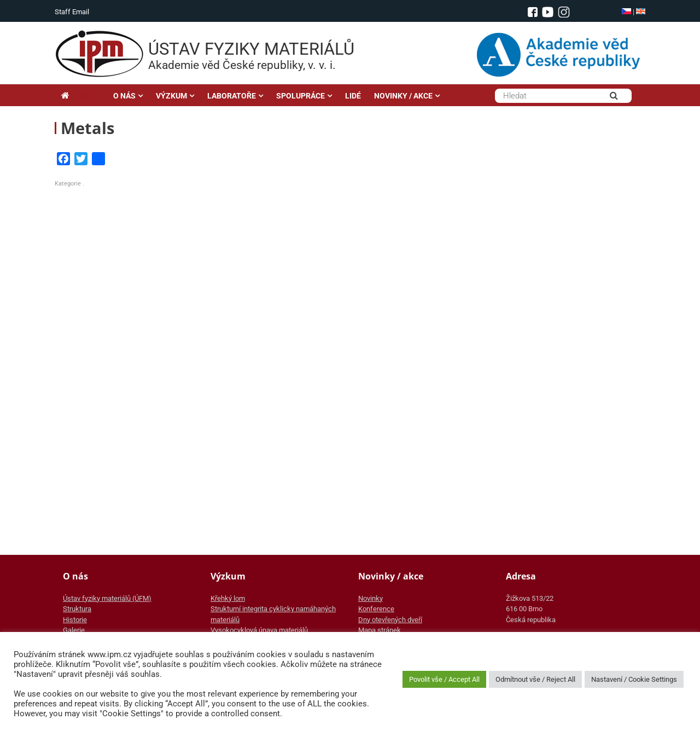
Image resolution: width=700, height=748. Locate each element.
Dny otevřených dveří (390, 620)
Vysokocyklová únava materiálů (259, 630)
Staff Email (72, 12)
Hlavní (81, 96)
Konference (376, 609)
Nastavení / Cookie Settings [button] (634, 679)
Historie (75, 620)
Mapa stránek (380, 630)
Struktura (77, 609)
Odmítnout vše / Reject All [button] (535, 679)
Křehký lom (228, 598)
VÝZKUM (171, 96)
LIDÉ (353, 96)
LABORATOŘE (232, 96)
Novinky (371, 598)
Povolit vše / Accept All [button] (444, 679)
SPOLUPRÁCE (301, 96)
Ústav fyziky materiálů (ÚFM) (107, 598)
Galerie (74, 630)
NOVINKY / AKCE (403, 96)
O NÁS (124, 96)
